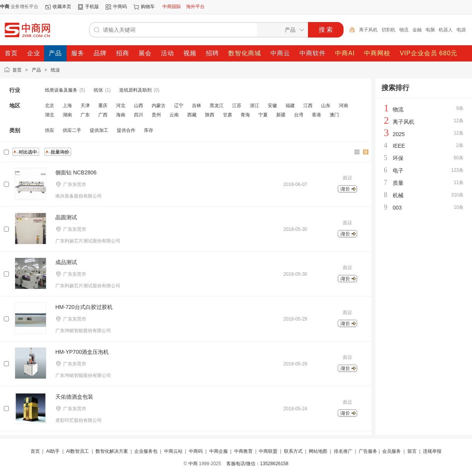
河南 (344, 106)
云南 (174, 115)
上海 (67, 106)
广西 (103, 115)
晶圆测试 (66, 217)
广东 (85, 115)
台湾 (299, 115)
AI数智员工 (78, 451)
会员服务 (392, 451)
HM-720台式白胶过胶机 (84, 307)
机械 (398, 195)
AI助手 (53, 451)
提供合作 (126, 130)
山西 (139, 106)
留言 (412, 451)
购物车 (148, 7)
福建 (290, 106)
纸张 (98, 90)
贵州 (156, 115)
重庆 (103, 106)
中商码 (120, 7)
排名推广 (343, 451)
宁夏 (263, 115)
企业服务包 (146, 451)
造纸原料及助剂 (135, 90)
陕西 (210, 115)
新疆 (281, 115)
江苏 (237, 106)
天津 (85, 106)
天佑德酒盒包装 (74, 397)
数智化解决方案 (112, 451)
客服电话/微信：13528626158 (257, 464)
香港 (316, 115)
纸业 (55, 70)
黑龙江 (217, 106)
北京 (50, 106)
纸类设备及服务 (61, 90)
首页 (17, 70)
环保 (398, 158)
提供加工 (99, 130)
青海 (245, 115)
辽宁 (179, 106)
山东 (326, 106)
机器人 (446, 30)
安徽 (272, 106)
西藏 (192, 115)
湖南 (67, 115)
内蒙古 (159, 106)
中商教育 (243, 451)
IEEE (399, 146)
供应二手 (72, 130)
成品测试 (66, 262)
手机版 (92, 7)
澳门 (334, 115)
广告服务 (368, 451)
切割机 (388, 30)
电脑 (430, 30)
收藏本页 (62, 7)
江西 (308, 106)
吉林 (197, 106)
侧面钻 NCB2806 (76, 172)
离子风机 (368, 30)
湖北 (50, 115)
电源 (461, 30)
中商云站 (173, 451)
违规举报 (432, 451)
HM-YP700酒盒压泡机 (82, 352)
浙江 (255, 106)
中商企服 (219, 451)
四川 (139, 115)
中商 (193, 464)
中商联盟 (268, 451)
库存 (149, 130)
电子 (398, 171)
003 (397, 208)
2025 (399, 134)
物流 (404, 30)
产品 (36, 70)
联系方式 (293, 451)
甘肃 (227, 115)
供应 (50, 130)
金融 (417, 30)
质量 (398, 183)
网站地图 (318, 451)
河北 (121, 106)
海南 (121, 115)
